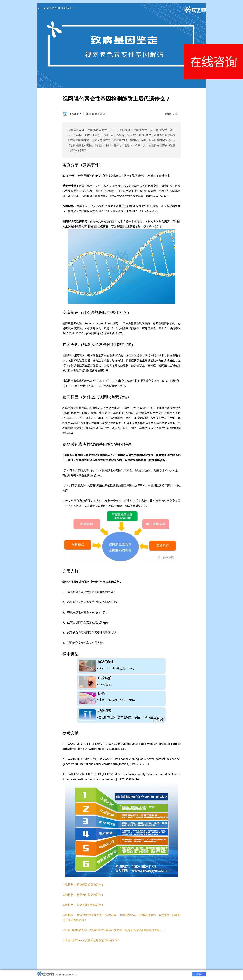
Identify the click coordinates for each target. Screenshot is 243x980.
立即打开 (199, 974)
